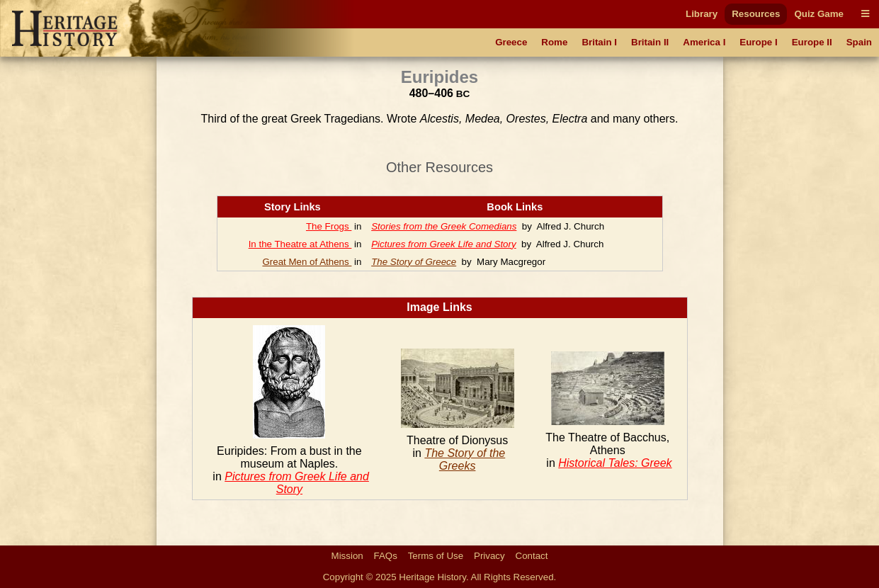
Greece (511, 42)
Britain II (650, 42)
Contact (532, 556)
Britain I (599, 42)
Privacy (489, 556)
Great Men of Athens (307, 262)
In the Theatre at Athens (300, 244)
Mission (347, 556)
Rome (554, 42)
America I (704, 42)
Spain (859, 42)
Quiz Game (819, 14)
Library (702, 14)
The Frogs (329, 226)
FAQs (386, 556)
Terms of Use (436, 556)
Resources (756, 14)
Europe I (758, 42)
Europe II (812, 42)
